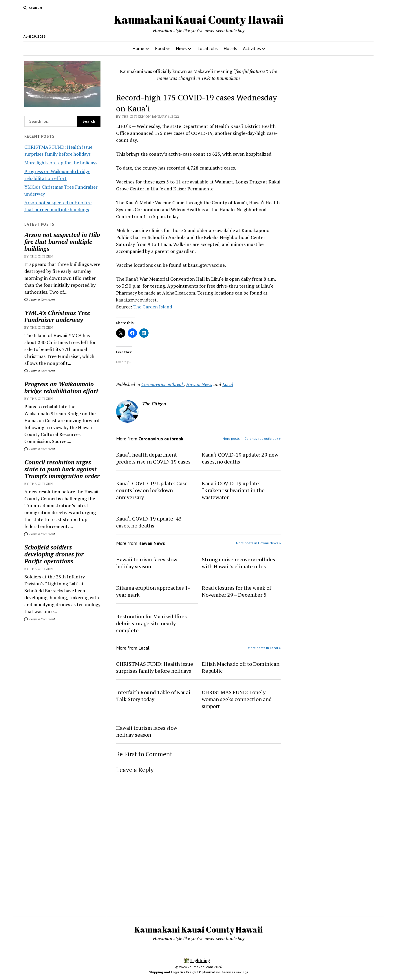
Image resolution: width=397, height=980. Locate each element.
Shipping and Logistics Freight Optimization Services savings (199, 972)
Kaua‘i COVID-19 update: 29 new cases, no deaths (240, 458)
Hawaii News (199, 384)
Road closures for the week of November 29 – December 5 (236, 591)
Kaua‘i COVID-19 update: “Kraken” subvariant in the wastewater (233, 490)
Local (228, 384)
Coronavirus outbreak (163, 384)
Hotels (230, 48)
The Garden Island (153, 307)
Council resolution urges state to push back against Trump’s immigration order (62, 469)
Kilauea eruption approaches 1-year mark (153, 591)
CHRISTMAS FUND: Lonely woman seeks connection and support (237, 699)
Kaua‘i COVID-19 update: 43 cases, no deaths (149, 522)
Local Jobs (208, 48)
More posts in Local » (264, 648)
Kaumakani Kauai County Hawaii (198, 20)
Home (138, 48)
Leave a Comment (40, 300)
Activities (252, 48)
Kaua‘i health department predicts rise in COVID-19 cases (153, 458)
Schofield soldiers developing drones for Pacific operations (54, 554)
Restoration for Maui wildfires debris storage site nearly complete (151, 623)
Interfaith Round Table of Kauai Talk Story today (153, 696)
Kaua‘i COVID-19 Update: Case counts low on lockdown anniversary (152, 490)
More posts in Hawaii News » (258, 543)
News (181, 48)
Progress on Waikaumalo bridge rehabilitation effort (61, 387)
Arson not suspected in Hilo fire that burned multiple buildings (62, 242)
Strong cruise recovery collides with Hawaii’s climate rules (238, 563)
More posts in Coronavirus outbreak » (252, 438)
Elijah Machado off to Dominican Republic (241, 667)
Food (160, 48)
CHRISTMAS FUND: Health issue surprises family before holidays (155, 667)
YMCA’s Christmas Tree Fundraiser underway (57, 316)
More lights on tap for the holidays (61, 163)
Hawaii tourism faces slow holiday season (147, 563)
